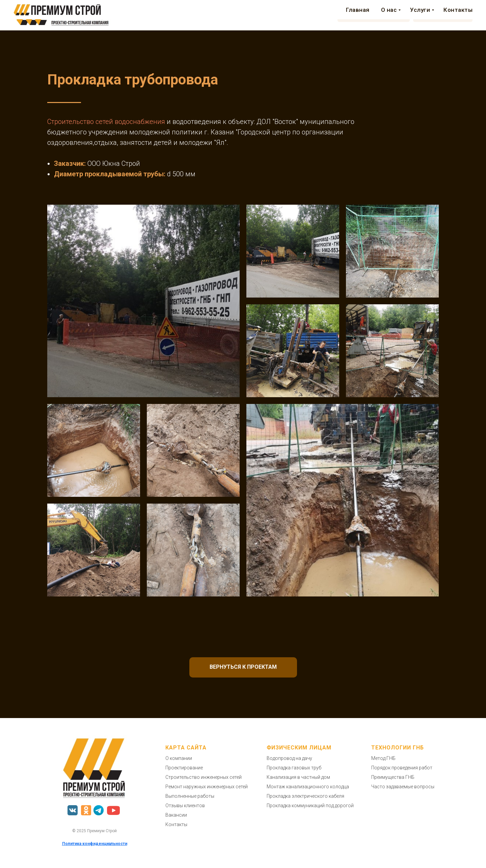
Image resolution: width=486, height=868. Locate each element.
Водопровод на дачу (289, 758)
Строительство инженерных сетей (204, 777)
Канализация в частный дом (298, 777)
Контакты (287, 15)
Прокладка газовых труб (294, 768)
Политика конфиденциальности (95, 844)
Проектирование (184, 768)
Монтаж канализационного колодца (308, 787)
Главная (156, 15)
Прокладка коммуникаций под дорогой (310, 806)
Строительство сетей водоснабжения (106, 122)
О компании (179, 758)
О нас (186, 15)
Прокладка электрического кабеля (305, 796)
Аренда (252, 15)
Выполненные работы (190, 796)
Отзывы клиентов (185, 806)
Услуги (218, 15)
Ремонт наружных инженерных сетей (207, 787)
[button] (374, 15)
